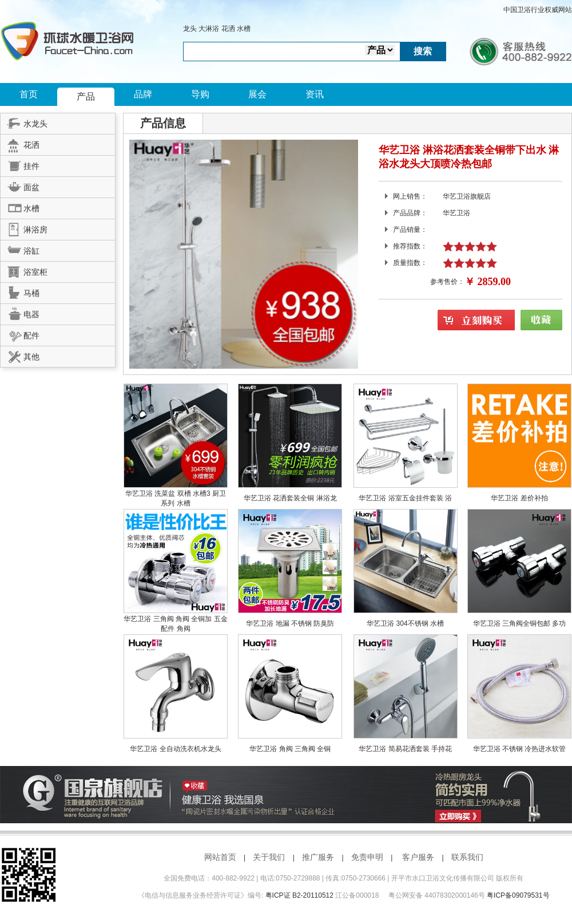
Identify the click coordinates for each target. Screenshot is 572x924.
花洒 (228, 29)
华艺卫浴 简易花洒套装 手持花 (405, 749)
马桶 (20, 291)
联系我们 (467, 857)
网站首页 (220, 857)
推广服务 (318, 857)
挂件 (20, 164)
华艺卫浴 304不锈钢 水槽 (405, 623)
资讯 (315, 94)
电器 (20, 313)
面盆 (20, 185)
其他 (20, 355)
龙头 (190, 29)
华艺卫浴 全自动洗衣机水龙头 (175, 749)
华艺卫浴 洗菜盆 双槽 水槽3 (169, 493)
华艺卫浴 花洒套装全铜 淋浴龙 (290, 498)
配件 (20, 334)
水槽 (244, 29)
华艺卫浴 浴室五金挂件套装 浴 (405, 498)
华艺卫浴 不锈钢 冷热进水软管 (520, 749)
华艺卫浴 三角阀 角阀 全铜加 (168, 619)
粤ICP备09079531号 (518, 895)
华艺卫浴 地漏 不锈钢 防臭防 (290, 623)
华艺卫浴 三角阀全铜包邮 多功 (520, 623)
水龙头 (24, 122)
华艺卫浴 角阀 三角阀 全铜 (290, 749)
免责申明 (367, 857)
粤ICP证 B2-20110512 (299, 895)
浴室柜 (24, 270)
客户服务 (418, 857)
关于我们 (269, 857)
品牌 (143, 94)
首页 (29, 94)
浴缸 (20, 249)
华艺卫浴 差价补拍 (519, 498)
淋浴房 (24, 228)
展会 (257, 94)
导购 (200, 94)
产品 (86, 96)
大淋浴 (209, 29)
